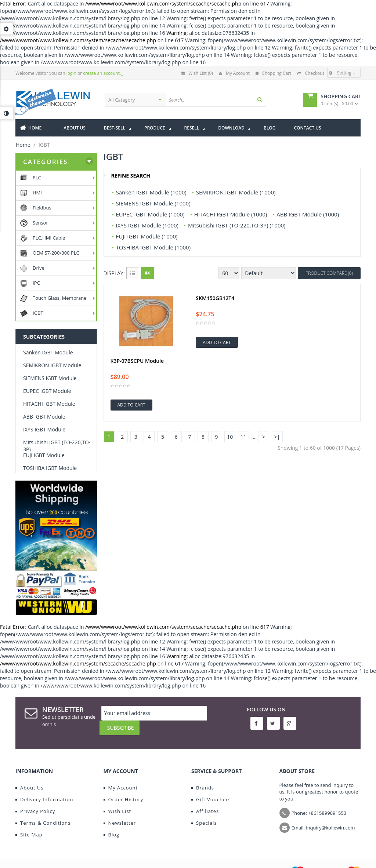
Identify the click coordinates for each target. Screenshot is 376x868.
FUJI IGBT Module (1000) (147, 236)
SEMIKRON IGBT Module (52, 365)
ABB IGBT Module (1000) (308, 214)
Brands (203, 777)
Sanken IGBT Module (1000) (151, 192)
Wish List (117, 801)
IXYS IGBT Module (44, 429)
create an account (101, 73)
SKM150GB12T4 (215, 298)
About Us (30, 777)
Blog (112, 824)
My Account (234, 73)
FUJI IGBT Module (44, 455)
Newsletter (120, 813)
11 (243, 437)
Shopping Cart (273, 73)
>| (277, 437)
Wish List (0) (197, 73)
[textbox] (230, 100)
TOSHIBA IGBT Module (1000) (153, 247)
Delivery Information (44, 789)
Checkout (311, 73)
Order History (124, 789)
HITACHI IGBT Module (49, 404)
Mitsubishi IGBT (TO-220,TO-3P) (57, 446)
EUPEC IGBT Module (47, 391)
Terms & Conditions (43, 813)
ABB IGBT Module (44, 417)
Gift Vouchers (211, 789)
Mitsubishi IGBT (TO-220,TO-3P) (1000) (237, 225)
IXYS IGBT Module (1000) (147, 225)
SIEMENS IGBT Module (50, 378)
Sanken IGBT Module (48, 352)
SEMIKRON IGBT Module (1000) (236, 192)
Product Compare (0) (329, 273)
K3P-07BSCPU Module (137, 361)
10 (230, 437)
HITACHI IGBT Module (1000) (231, 214)
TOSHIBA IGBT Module (50, 468)
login (71, 73)
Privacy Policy (35, 801)
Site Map (29, 824)
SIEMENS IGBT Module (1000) (153, 203)
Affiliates (205, 801)
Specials (204, 813)
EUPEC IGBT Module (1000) (150, 214)
